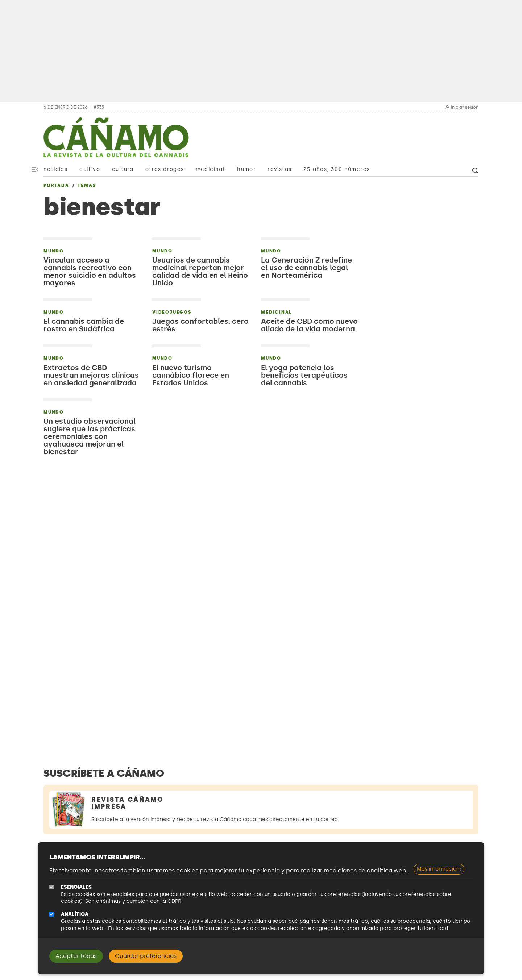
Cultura (123, 169)
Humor (246, 169)
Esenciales (76, 887)
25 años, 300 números (337, 169)
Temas (87, 185)
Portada (56, 185)
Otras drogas (165, 169)
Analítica (75, 914)
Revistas (279, 169)
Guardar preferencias (146, 956)
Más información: (439, 869)
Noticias (55, 169)
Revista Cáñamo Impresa (128, 803)
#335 (99, 107)
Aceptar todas (76, 956)
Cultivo (90, 169)
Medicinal (210, 169)
